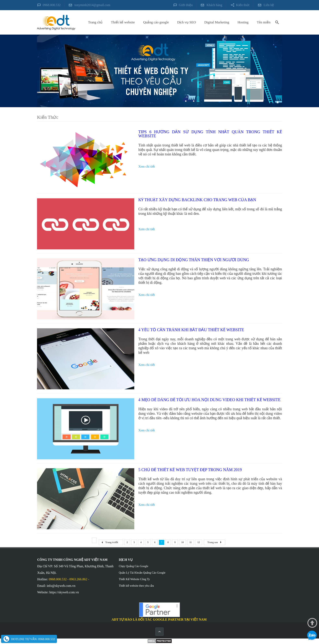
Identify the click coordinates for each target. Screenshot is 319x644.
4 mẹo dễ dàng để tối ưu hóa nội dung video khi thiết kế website (209, 400)
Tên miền (264, 22)
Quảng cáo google (156, 22)
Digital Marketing (217, 22)
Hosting (243, 22)
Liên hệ (269, 5)
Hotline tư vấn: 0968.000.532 (33, 639)
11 (191, 542)
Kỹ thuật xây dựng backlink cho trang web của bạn (197, 200)
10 (182, 542)
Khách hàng (214, 5)
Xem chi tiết (147, 166)
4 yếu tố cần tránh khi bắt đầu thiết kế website (191, 330)
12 (199, 542)
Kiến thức (243, 5)
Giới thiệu (186, 5)
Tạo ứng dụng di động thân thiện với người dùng (194, 260)
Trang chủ (95, 22)
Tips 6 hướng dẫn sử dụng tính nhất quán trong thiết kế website (210, 134)
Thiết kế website (123, 22)
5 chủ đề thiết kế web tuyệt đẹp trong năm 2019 (190, 470)
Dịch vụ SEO (187, 22)
